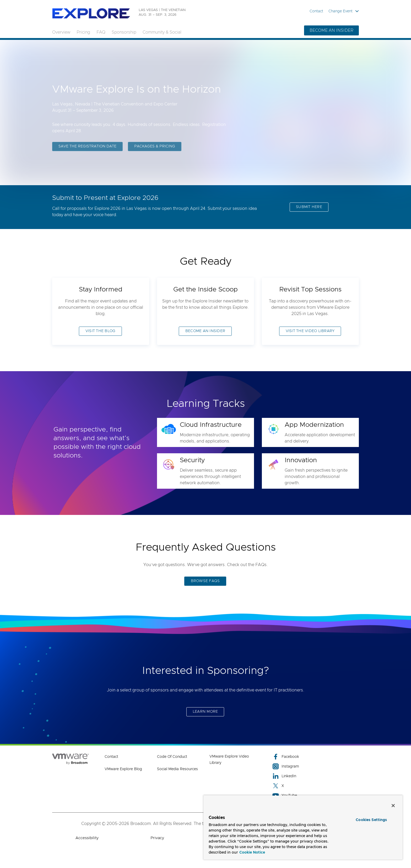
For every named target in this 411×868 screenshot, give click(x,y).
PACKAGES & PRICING (155, 147)
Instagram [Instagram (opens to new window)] (286, 766)
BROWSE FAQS (205, 581)
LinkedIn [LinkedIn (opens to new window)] (284, 776)
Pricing (83, 32)
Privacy (157, 838)
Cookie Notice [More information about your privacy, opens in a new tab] (252, 853)
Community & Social (162, 32)
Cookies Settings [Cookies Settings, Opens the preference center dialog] (371, 820)
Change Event (344, 11)
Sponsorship (124, 32)
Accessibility (87, 838)
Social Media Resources (177, 769)
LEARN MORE (205, 712)
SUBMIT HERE (309, 207)
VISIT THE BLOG (101, 331)
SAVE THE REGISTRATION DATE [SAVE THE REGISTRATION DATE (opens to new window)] (87, 147)
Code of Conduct (172, 757)
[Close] (393, 806)
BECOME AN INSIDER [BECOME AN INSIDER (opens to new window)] (205, 331)
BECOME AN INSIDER (331, 30)
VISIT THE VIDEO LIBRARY (310, 331)
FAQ (101, 32)
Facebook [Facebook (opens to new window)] (286, 757)
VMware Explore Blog (123, 769)
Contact (316, 11)
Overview (61, 32)
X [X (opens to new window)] (278, 786)
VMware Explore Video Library (229, 760)
